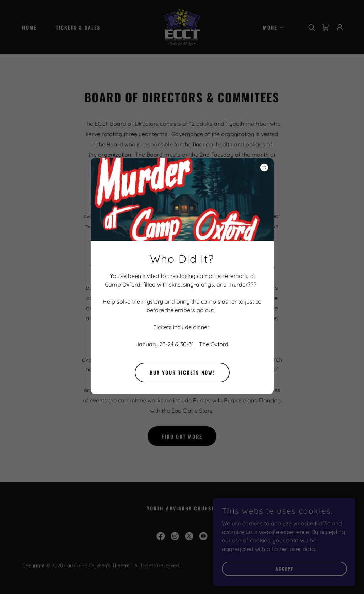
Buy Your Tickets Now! (182, 372)
